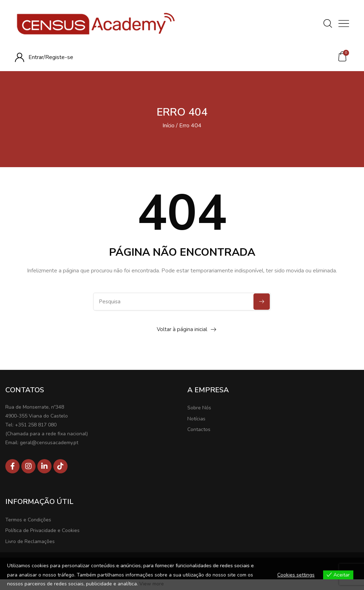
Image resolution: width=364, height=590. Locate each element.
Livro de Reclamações (30, 541)
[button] (342, 57)
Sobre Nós (199, 408)
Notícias (196, 419)
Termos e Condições (28, 520)
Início (168, 126)
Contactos (199, 429)
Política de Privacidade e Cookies (42, 530)
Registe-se (59, 57)
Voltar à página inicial (182, 329)
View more (152, 584)
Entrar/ (37, 57)
